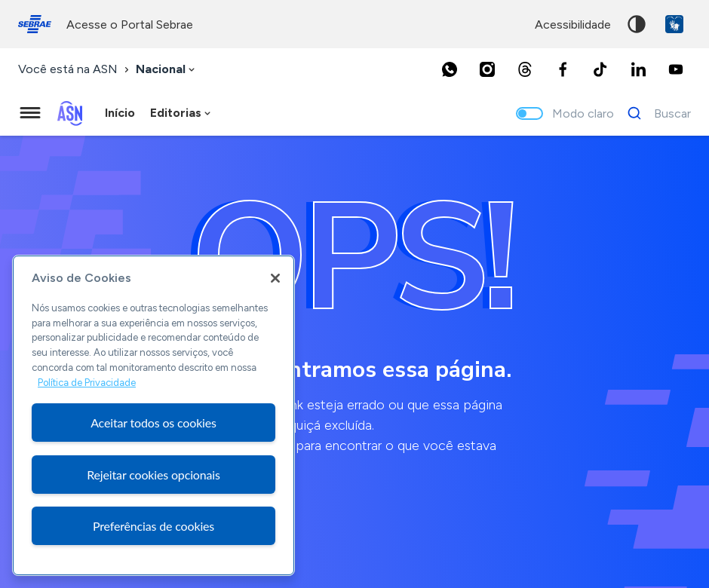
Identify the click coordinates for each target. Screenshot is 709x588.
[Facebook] (563, 69)
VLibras (674, 24)
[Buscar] (655, 113)
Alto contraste (637, 24)
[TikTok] (600, 69)
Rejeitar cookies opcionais (153, 475)
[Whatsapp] (450, 69)
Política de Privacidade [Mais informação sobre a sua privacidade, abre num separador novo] (87, 383)
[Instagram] (487, 69)
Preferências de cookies (153, 526)
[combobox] (167, 70)
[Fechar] (275, 278)
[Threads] (525, 69)
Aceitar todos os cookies (153, 423)
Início (120, 113)
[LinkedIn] (638, 69)
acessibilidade (573, 24)
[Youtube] (676, 69)
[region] (153, 415)
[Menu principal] (30, 113)
